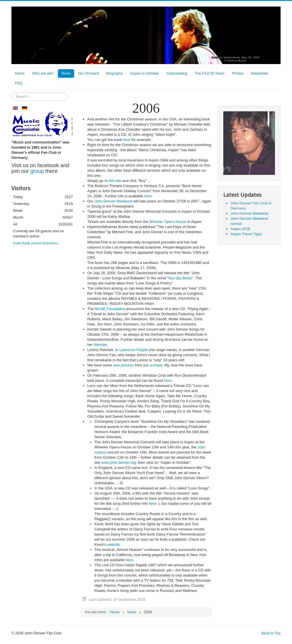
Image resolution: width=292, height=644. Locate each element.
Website (100, 345)
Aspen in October (145, 73)
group (37, 171)
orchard (156, 365)
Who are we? (43, 73)
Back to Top (271, 633)
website (113, 544)
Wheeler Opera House (168, 222)
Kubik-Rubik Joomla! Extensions (36, 243)
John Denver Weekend (113, 201)
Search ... (12, 93)
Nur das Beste (180, 278)
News (66, 73)
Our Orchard (88, 73)
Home (20, 73)
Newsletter (260, 73)
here (127, 140)
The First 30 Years (210, 73)
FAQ (19, 83)
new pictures (123, 365)
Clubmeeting (177, 73)
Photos (238, 73)
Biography (114, 73)
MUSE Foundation (110, 309)
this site (115, 181)
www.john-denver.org (118, 463)
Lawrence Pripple (134, 350)
